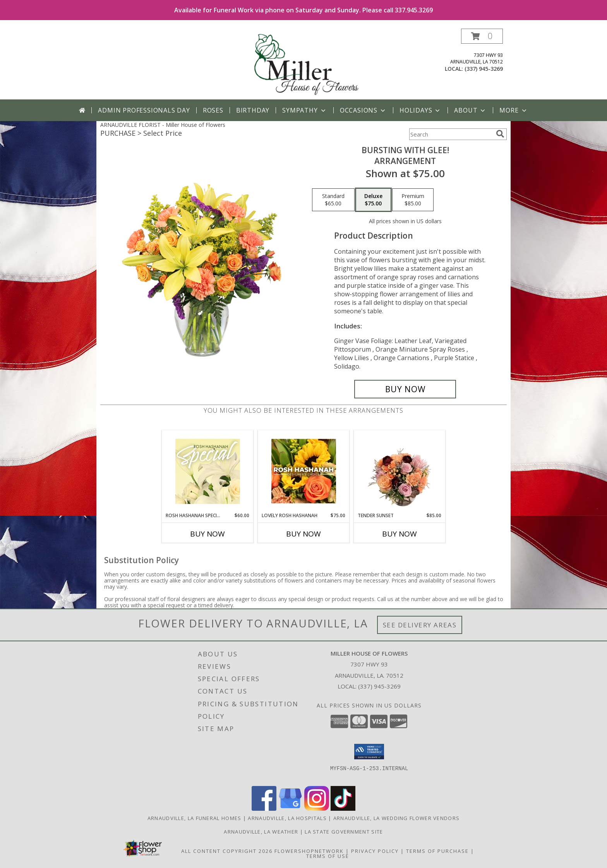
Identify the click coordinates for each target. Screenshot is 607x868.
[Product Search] (451, 134)
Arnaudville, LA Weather (261, 832)
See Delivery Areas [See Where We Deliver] (420, 625)
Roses (213, 110)
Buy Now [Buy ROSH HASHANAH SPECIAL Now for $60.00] (207, 534)
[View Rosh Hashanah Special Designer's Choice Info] (208, 471)
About (470, 110)
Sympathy (304, 110)
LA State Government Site (344, 832)
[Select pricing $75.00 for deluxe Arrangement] (373, 200)
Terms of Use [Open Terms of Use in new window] (328, 856)
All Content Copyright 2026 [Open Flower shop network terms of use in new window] (227, 851)
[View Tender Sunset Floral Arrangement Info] (400, 471)
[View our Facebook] (264, 809)
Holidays (420, 110)
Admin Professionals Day (144, 110)
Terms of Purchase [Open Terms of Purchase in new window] (437, 851)
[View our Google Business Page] (290, 809)
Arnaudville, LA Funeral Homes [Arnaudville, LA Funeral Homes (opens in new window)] (195, 818)
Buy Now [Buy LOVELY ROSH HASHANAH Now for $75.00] (303, 534)
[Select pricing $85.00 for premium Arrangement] (413, 200)
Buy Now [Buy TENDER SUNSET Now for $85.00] (400, 534)
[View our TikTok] (343, 809)
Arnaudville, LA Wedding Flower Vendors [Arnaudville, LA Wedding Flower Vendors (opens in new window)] (396, 818)
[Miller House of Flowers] (304, 64)
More (514, 110)
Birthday (253, 110)
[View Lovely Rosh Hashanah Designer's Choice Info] (304, 471)
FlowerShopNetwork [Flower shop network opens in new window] (309, 851)
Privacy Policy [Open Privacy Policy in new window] (375, 851)
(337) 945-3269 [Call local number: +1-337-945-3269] (484, 69)
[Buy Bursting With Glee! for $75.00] (405, 389)
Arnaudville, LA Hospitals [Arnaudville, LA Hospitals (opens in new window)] (287, 818)
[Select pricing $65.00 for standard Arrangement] (333, 200)
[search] (500, 134)
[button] (482, 36)
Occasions (363, 110)
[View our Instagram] (317, 809)
